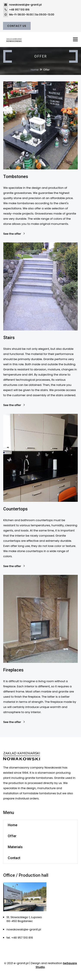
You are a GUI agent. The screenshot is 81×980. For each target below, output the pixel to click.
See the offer (14, 234)
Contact (14, 858)
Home (35, 70)
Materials (15, 847)
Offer (12, 836)
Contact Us (17, 26)
